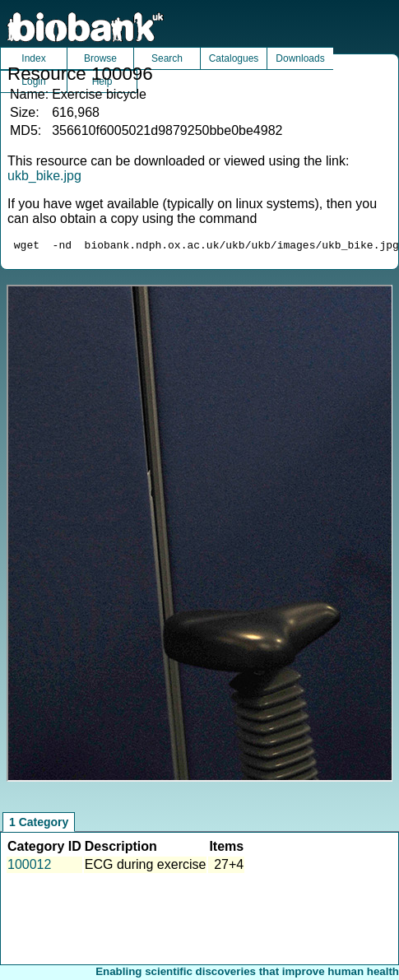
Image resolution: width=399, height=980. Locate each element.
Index (33, 58)
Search (167, 58)
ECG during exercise (146, 867)
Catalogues (234, 58)
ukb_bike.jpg (44, 176)
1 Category (39, 824)
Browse (100, 58)
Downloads (300, 58)
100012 (29, 867)
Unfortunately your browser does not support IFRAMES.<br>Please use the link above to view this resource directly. (200, 536)
